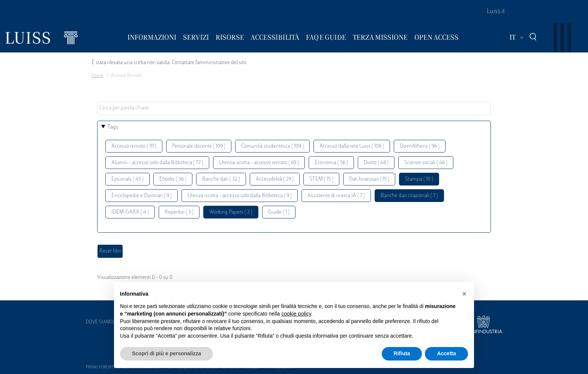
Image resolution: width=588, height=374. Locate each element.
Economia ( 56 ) (331, 163)
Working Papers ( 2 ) (231, 212)
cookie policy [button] (296, 314)
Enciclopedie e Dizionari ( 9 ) (142, 196)
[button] (464, 294)
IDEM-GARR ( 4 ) (130, 212)
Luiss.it (496, 12)
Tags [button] (113, 127)
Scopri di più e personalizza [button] (166, 353)
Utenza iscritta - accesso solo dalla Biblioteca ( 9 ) (240, 196)
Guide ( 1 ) (279, 212)
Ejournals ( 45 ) (127, 179)
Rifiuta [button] (402, 353)
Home (97, 76)
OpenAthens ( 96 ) (420, 146)
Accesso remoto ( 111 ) (134, 146)
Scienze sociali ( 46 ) (426, 163)
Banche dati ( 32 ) (221, 179)
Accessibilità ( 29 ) (275, 179)
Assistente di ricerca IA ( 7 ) (336, 196)
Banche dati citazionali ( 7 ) (409, 196)
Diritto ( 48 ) (376, 163)
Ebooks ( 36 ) (173, 179)
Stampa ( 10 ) (419, 179)
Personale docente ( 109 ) (199, 146)
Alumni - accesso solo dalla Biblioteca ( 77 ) (157, 163)
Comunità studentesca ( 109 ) (272, 146)
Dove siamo (100, 322)
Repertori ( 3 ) (179, 212)
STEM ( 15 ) (321, 179)
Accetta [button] (446, 353)
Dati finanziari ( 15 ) (369, 179)
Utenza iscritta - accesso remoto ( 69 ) (259, 163)
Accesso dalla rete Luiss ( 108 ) (352, 146)
